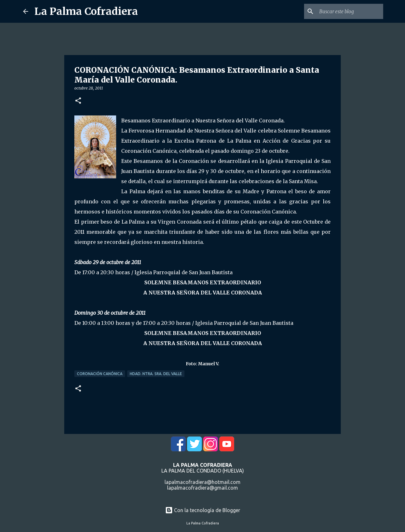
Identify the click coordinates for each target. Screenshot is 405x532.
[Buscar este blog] (350, 11)
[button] (78, 101)
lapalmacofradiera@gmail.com (202, 488)
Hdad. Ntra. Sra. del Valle (156, 374)
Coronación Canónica (100, 374)
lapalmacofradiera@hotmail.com (202, 482)
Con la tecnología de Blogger (203, 510)
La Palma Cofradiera (86, 11)
